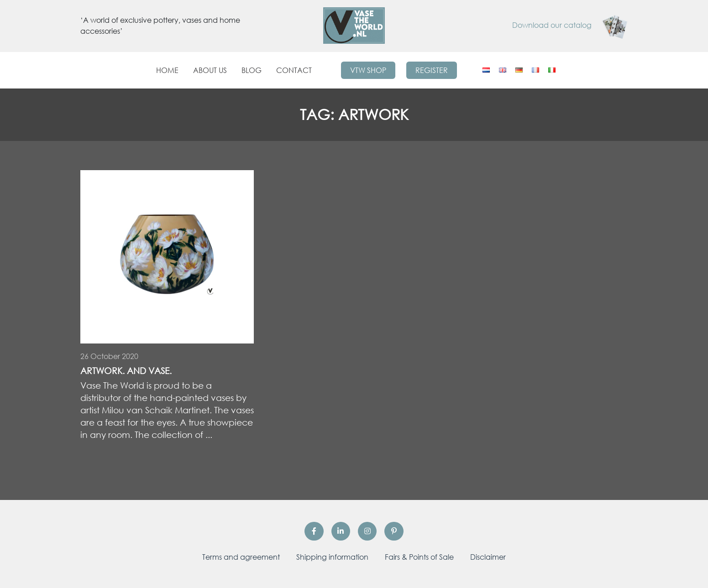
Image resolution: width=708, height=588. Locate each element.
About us (210, 70)
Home (167, 70)
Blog (252, 70)
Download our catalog (570, 25)
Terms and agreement (241, 557)
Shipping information (332, 557)
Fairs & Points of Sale (419, 557)
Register (432, 70)
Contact (294, 70)
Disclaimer (488, 557)
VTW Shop (368, 70)
